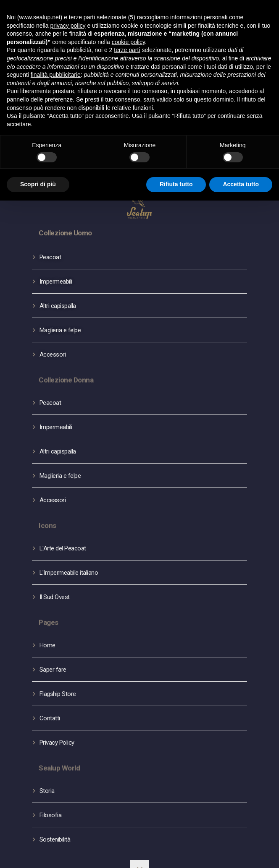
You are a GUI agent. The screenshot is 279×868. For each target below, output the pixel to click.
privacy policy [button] (68, 26)
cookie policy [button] (128, 42)
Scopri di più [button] (38, 184)
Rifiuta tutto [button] (176, 184)
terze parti (127, 50)
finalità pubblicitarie (56, 75)
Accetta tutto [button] (241, 184)
